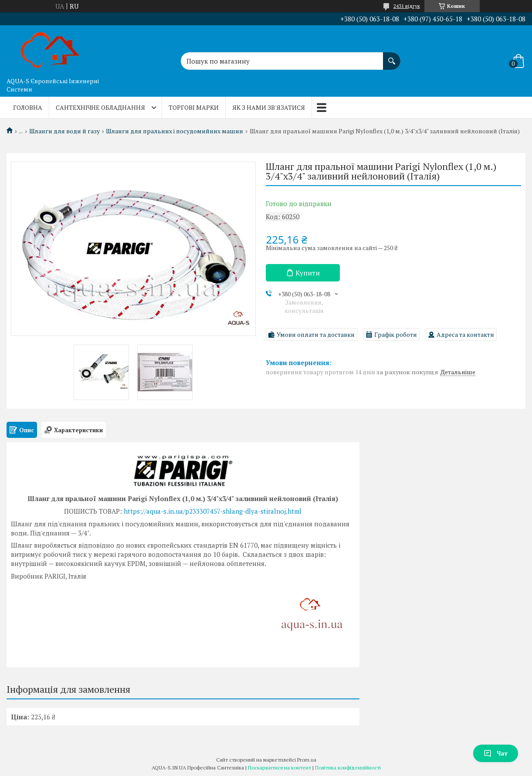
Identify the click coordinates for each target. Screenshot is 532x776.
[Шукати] (392, 57)
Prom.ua (307, 760)
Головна (28, 107)
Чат (496, 753)
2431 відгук (407, 6)
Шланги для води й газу (64, 131)
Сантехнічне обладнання (100, 107)
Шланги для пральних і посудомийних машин (175, 131)
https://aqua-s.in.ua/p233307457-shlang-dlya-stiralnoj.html (213, 511)
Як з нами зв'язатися (269, 107)
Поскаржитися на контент (280, 768)
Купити (308, 273)
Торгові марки (194, 107)
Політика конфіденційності (348, 768)
